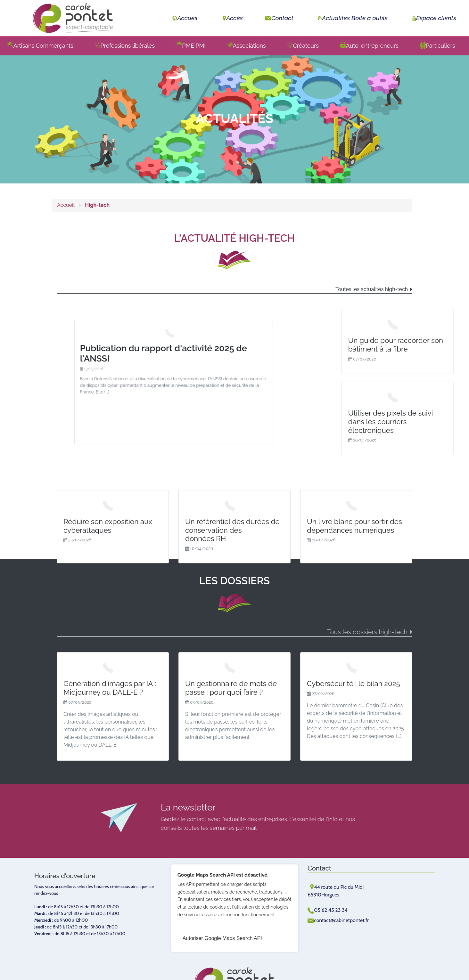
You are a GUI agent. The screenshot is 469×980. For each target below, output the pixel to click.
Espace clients (433, 18)
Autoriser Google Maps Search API (222, 938)
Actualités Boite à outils (352, 18)
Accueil (184, 18)
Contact (279, 18)
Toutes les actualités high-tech (372, 289)
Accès (231, 18)
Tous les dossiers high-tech (367, 632)
